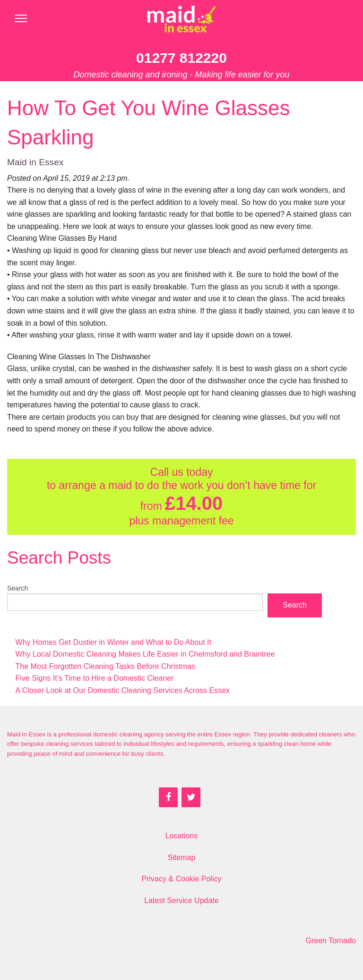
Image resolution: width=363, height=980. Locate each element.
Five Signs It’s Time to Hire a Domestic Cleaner (95, 678)
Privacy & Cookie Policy (182, 879)
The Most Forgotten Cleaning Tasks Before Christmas (105, 666)
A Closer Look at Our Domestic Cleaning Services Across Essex (123, 690)
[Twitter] (191, 797)
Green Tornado (331, 941)
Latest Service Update (181, 900)
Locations (182, 836)
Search (17, 588)
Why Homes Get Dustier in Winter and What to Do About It (113, 642)
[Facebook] (168, 797)
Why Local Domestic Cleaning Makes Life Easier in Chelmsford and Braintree (145, 654)
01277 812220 (181, 58)
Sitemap (182, 857)
